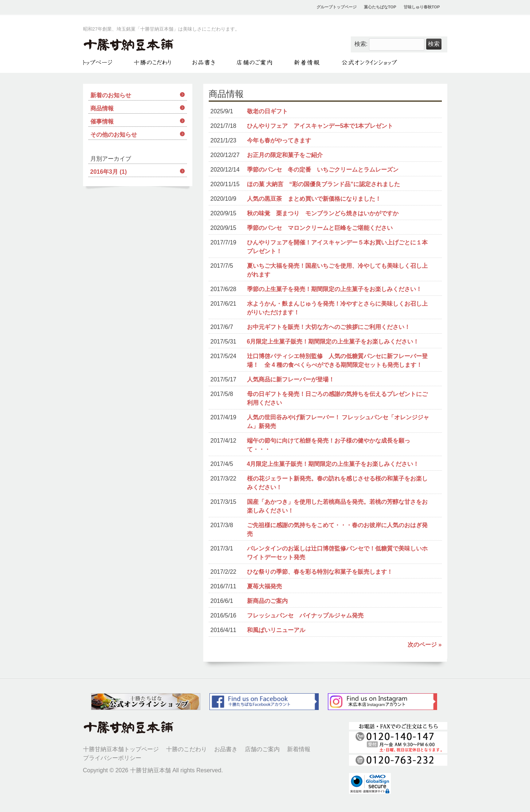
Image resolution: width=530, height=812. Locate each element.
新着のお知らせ (111, 95)
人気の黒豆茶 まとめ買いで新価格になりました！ (314, 199)
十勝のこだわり (187, 749)
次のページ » (425, 645)
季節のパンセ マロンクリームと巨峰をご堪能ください (320, 228)
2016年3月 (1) (109, 172)
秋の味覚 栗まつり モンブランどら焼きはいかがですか (323, 213)
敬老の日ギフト (267, 111)
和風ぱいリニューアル (276, 630)
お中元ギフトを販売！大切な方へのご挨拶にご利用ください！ (329, 327)
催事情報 (102, 121)
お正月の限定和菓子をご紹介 (285, 155)
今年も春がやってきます (279, 140)
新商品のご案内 (267, 601)
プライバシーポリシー (112, 758)
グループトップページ (337, 7)
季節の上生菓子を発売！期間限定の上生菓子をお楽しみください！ (334, 289)
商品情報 (102, 108)
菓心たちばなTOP (380, 7)
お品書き (226, 749)
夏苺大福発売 (264, 586)
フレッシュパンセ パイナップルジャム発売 (305, 615)
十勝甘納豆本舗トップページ (121, 749)
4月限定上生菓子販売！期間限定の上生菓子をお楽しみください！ (333, 464)
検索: (361, 44)
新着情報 (299, 749)
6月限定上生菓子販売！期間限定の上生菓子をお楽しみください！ (333, 342)
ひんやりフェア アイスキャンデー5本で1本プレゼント (320, 126)
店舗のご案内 (262, 749)
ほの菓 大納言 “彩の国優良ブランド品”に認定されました (323, 184)
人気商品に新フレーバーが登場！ (291, 379)
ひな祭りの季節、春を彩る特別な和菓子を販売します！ (320, 572)
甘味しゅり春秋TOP (422, 7)
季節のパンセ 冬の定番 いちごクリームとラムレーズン (323, 170)
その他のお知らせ (114, 135)
